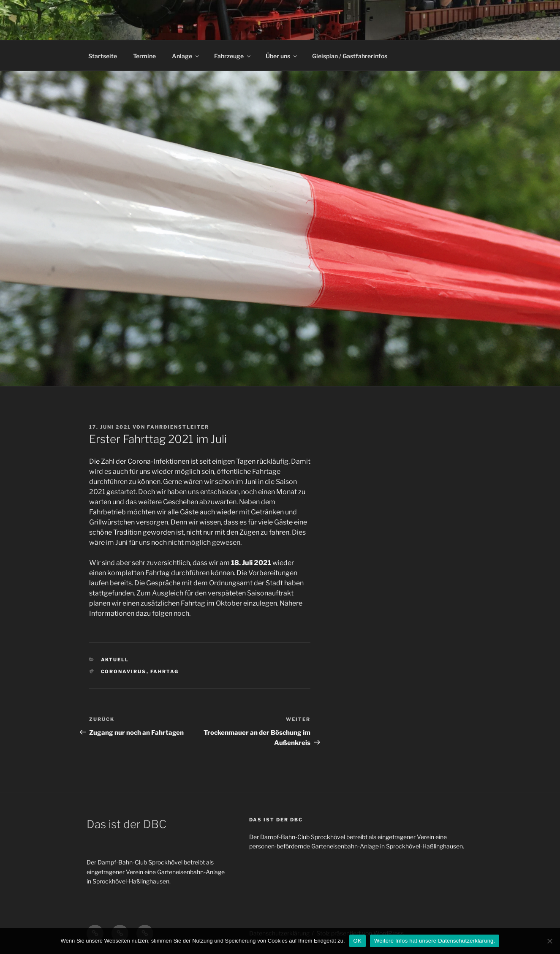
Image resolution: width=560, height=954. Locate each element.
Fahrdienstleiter (178, 427)
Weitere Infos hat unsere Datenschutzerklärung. (435, 941)
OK (357, 941)
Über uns (282, 56)
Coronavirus (124, 671)
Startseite (103, 56)
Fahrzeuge (233, 56)
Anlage (186, 56)
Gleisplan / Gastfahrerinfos (350, 56)
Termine (144, 56)
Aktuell (115, 660)
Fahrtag (165, 671)
